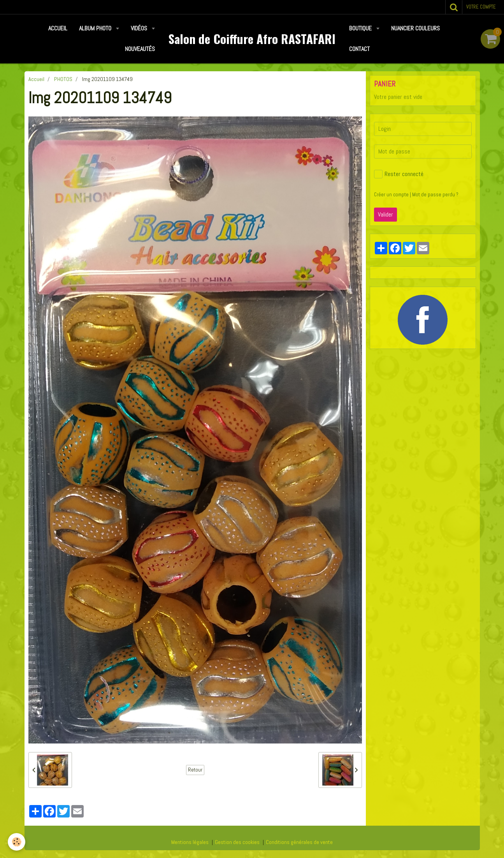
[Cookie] (17, 842)
